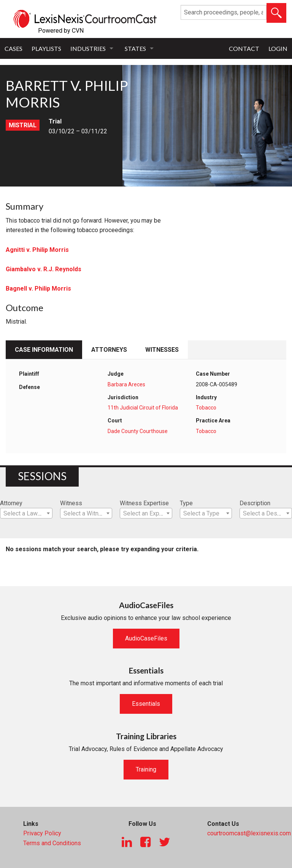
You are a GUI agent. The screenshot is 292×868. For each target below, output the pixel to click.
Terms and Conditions (52, 843)
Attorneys (109, 350)
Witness (71, 503)
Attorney (11, 503)
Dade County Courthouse (138, 431)
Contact (244, 48)
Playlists (46, 48)
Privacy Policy (42, 833)
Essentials (146, 704)
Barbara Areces (126, 384)
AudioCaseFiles (146, 638)
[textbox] (26, 514)
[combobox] (26, 513)
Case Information (44, 350)
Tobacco (206, 408)
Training (146, 769)
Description (255, 503)
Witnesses (162, 350)
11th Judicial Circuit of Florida (143, 408)
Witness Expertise (144, 503)
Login (278, 48)
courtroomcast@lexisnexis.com (249, 833)
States (135, 48)
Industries (88, 48)
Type (186, 503)
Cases (13, 48)
